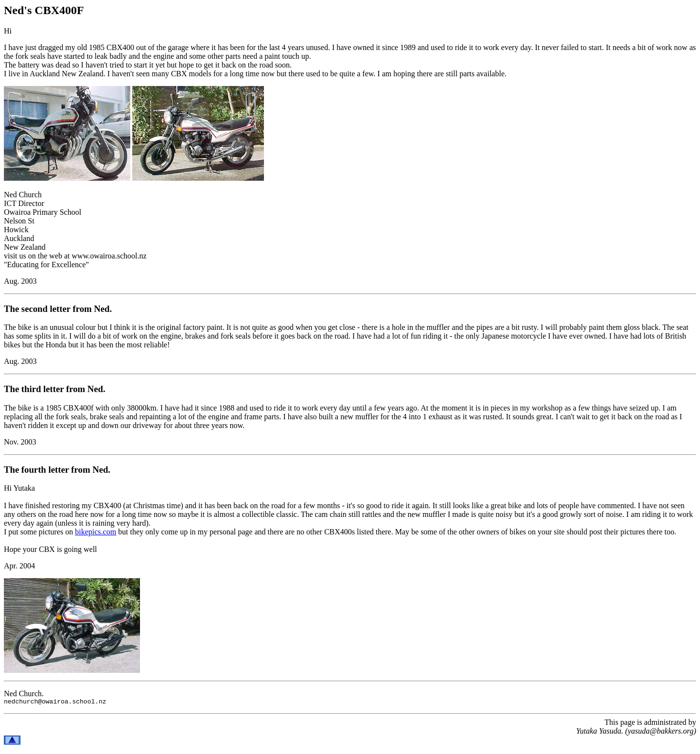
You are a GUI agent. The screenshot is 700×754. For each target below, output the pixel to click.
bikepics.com (96, 532)
